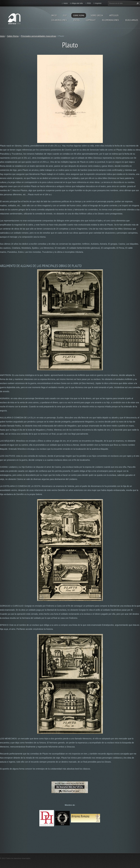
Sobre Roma (79, 15)
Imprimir (98, 3)
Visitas (76, 20)
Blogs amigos (132, 20)
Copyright (91, 20)
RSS (89, 3)
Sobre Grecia (97, 15)
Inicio (54, 15)
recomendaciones (111, 20)
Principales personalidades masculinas (38, 36)
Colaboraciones (59, 20)
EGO (65, 15)
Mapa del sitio (77, 3)
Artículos (114, 15)
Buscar (137, 3)
